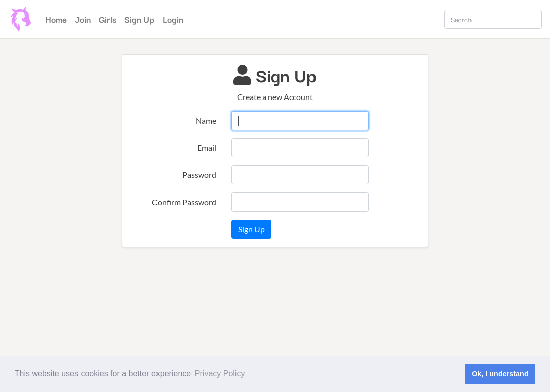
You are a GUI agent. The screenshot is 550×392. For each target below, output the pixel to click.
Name (206, 120)
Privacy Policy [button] (220, 374)
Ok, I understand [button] (500, 374)
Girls (107, 19)
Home (58, 18)
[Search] (493, 19)
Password (199, 175)
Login (173, 19)
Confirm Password (184, 202)
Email (207, 148)
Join (83, 19)
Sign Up (139, 19)
